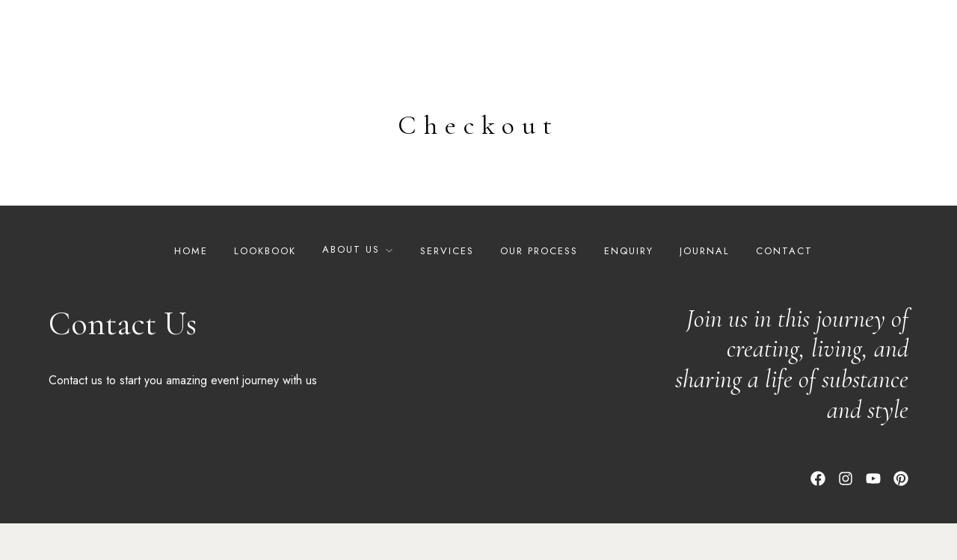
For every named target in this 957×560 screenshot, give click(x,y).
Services (447, 287)
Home (191, 287)
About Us (351, 286)
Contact (784, 287)
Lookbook (265, 287)
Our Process (539, 287)
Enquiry (629, 287)
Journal (705, 287)
